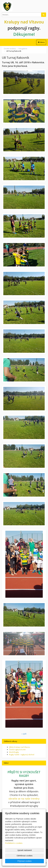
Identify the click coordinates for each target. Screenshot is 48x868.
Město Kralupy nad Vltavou (20, 747)
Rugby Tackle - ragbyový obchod (22, 755)
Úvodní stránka (10, 49)
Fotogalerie (23, 49)
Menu (41, 42)
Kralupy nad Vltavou (24, 22)
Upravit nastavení (25, 850)
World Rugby (14, 752)
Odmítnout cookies (25, 856)
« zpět (24, 734)
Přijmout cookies (25, 861)
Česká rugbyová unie (17, 750)
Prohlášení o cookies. (14, 843)
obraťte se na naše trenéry (24, 799)
